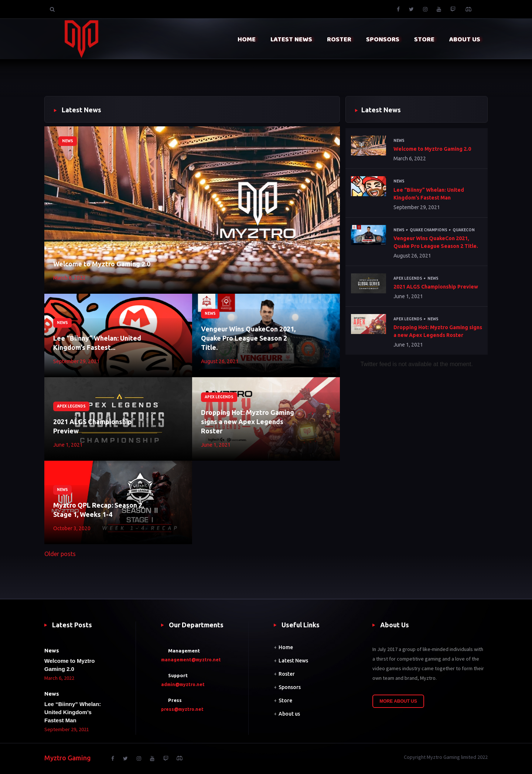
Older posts (60, 554)
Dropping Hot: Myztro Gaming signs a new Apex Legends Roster (248, 422)
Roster (287, 674)
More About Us (398, 701)
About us (289, 714)
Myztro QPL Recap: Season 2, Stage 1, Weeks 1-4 (98, 510)
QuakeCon (464, 230)
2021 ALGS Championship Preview (93, 426)
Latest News (293, 661)
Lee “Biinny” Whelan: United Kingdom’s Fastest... (97, 343)
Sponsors (290, 687)
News (68, 141)
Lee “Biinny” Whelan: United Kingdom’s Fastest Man (429, 194)
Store (285, 700)
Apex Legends (71, 406)
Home (286, 647)
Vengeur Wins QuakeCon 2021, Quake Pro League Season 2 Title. (248, 338)
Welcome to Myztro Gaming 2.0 (102, 264)
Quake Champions (429, 230)
